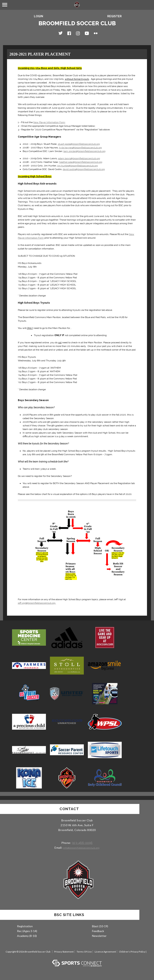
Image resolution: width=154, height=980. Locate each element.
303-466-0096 (82, 843)
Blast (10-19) (100, 926)
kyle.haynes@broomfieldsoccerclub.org (81, 148)
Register (114, 16)
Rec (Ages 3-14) (27, 931)
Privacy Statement (64, 952)
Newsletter (99, 936)
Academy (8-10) (27, 936)
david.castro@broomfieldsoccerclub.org (84, 169)
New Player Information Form (49, 122)
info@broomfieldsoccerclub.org (81, 848)
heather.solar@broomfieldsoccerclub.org (81, 162)
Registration (25, 926)
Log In (77, 956)
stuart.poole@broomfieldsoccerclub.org (79, 144)
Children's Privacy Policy (132, 952)
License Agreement (105, 952)
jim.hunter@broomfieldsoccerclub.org (78, 166)
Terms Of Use (84, 952)
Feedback (98, 931)
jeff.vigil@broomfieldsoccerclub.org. (37, 603)
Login (38, 16)
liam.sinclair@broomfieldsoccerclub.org (84, 151)
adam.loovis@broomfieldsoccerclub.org (79, 158)
